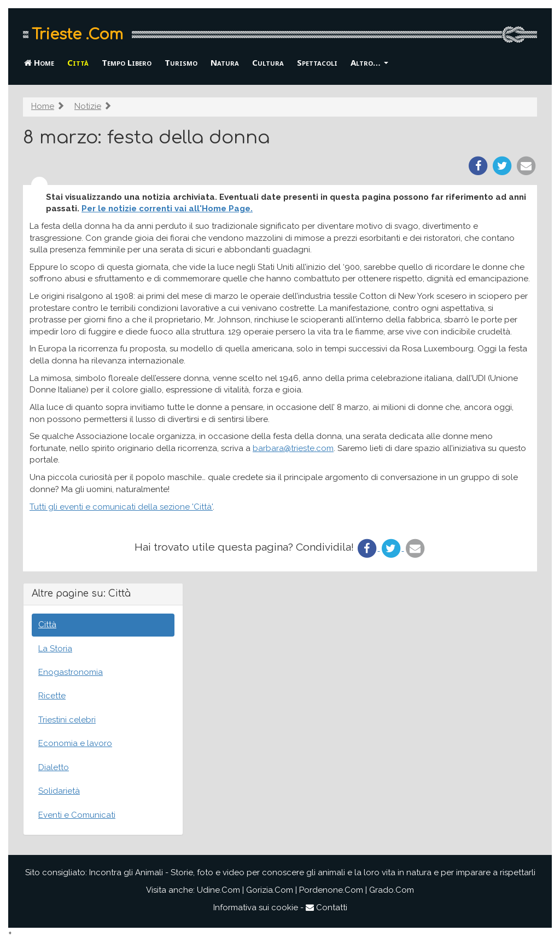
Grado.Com (392, 890)
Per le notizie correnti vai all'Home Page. (167, 209)
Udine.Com (218, 890)
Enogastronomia (71, 672)
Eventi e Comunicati (77, 815)
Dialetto (54, 767)
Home (39, 62)
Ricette (52, 696)
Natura (225, 62)
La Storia (55, 649)
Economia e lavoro (75, 743)
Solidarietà (59, 791)
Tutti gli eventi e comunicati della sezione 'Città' (121, 507)
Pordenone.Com (331, 890)
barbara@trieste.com (293, 448)
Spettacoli (317, 62)
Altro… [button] (369, 62)
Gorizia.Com (270, 890)
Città (78, 62)
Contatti (326, 907)
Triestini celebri (67, 720)
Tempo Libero (127, 62)
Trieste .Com (77, 34)
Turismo (181, 62)
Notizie (88, 106)
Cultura (268, 62)
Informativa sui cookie (256, 907)
